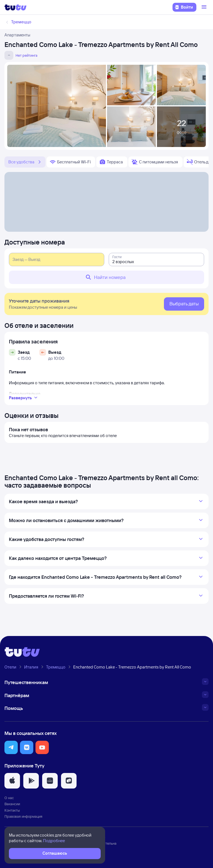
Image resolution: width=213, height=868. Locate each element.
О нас (9, 798)
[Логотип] (16, 7)
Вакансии (12, 804)
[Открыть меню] (205, 7)
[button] (11, 747)
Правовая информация (23, 816)
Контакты (12, 810)
